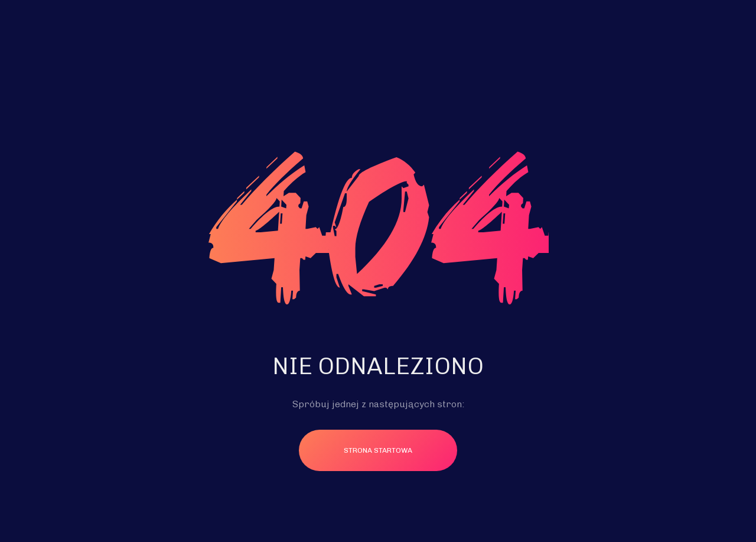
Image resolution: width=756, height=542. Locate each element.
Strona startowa (378, 450)
